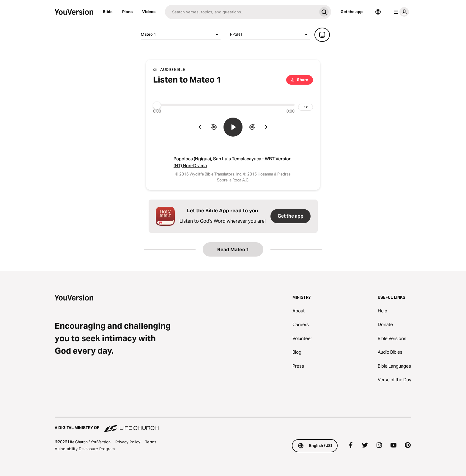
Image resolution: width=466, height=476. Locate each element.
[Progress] (224, 105)
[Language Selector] (378, 12)
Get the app (352, 12)
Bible (108, 12)
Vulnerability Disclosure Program (85, 449)
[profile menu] (400, 12)
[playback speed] (306, 107)
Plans (127, 12)
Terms (151, 442)
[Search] (241, 12)
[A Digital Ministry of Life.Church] (233, 425)
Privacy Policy (128, 442)
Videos (149, 12)
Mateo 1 (181, 34)
